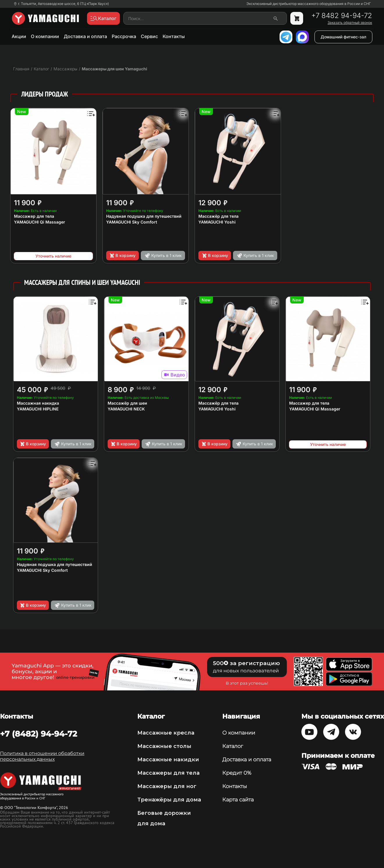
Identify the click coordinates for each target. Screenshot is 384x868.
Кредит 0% (237, 773)
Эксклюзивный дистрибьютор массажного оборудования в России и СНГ (309, 4)
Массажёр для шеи (127, 403)
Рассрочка (124, 36)
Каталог (233, 746)
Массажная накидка (38, 403)
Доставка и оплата (85, 36)
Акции (19, 36)
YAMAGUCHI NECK (126, 409)
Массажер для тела (34, 216)
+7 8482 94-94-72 (342, 16)
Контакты (174, 36)
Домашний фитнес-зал (343, 37)
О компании (45, 36)
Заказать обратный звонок (350, 23)
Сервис (149, 36)
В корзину (122, 256)
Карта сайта (238, 800)
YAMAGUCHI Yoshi (217, 222)
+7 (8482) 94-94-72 (39, 734)
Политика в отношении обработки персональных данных (42, 756)
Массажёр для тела (218, 216)
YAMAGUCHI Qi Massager (40, 222)
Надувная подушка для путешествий (144, 216)
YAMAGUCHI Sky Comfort (132, 222)
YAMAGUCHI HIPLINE (38, 409)
